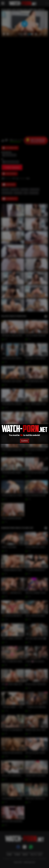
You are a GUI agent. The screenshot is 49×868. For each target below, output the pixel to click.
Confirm (24, 441)
